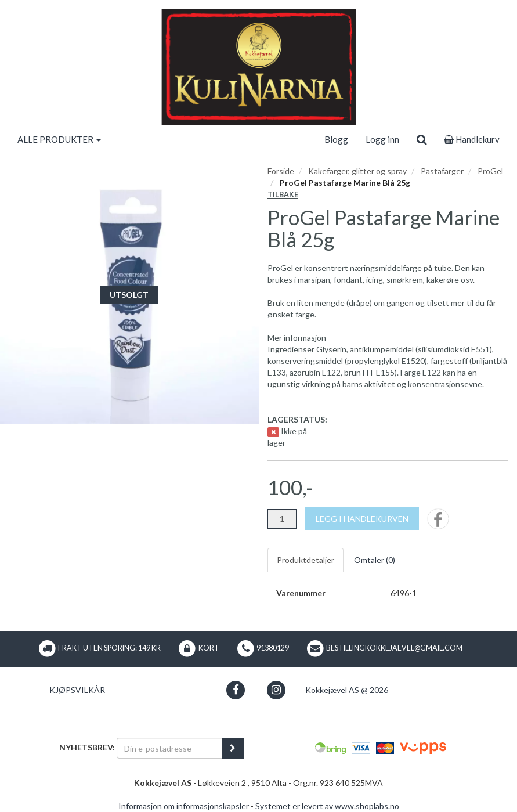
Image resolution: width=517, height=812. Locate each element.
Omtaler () (375, 560)
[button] (236, 690)
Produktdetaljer (305, 560)
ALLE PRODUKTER (59, 139)
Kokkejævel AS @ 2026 (347, 690)
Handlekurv (472, 139)
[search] (422, 139)
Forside (281, 171)
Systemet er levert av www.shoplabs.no (327, 806)
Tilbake (283, 195)
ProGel (490, 171)
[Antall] (282, 519)
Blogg (336, 139)
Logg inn (382, 139)
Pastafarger (442, 171)
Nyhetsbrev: (87, 747)
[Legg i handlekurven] (362, 519)
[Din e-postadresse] (169, 748)
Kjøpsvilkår (77, 690)
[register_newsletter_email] (233, 748)
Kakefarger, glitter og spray (357, 171)
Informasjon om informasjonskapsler (184, 806)
